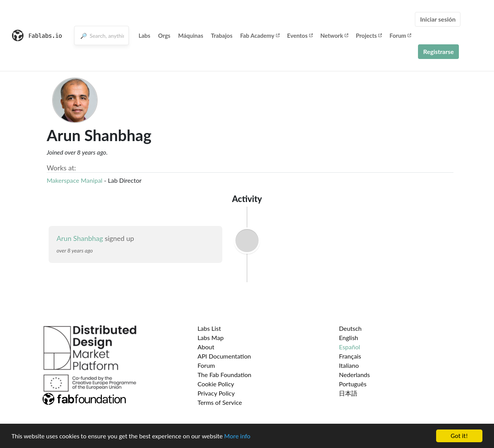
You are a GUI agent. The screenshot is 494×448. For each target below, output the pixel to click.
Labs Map (211, 338)
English (349, 338)
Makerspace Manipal (74, 180)
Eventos (300, 35)
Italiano (349, 365)
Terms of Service (220, 402)
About (206, 347)
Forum (400, 35)
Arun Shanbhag (80, 238)
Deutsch (350, 328)
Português (353, 384)
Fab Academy (260, 35)
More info (237, 436)
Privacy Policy (216, 393)
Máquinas (190, 35)
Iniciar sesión (438, 19)
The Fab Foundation (225, 375)
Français (350, 356)
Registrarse (438, 51)
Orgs (164, 35)
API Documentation (224, 356)
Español (349, 347)
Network (334, 35)
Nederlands (354, 375)
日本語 (348, 393)
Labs (145, 35)
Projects (369, 35)
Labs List (209, 328)
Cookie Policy (216, 384)
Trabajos (222, 35)
